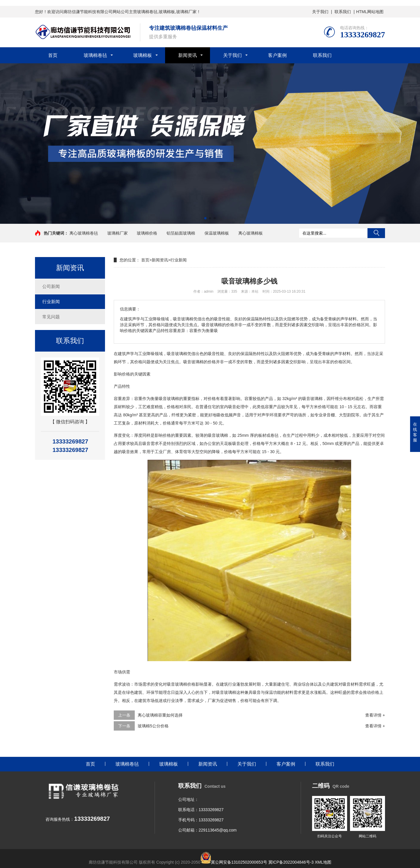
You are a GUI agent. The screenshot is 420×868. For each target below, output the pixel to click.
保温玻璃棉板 (217, 233)
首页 (53, 55)
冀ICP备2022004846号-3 (291, 862)
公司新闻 (51, 286)
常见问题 (51, 317)
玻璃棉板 (143, 55)
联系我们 (343, 12)
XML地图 (323, 862)
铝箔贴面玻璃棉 (181, 233)
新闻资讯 (188, 55)
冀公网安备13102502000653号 (239, 862)
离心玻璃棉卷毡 (84, 233)
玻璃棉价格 (147, 233)
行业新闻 (51, 302)
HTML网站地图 (370, 12)
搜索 (376, 233)
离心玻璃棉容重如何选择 (160, 715)
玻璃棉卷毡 (95, 55)
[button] (205, 218)
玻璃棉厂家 (118, 233)
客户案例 (277, 55)
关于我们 (320, 12)
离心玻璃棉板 (251, 233)
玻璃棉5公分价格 (153, 726)
